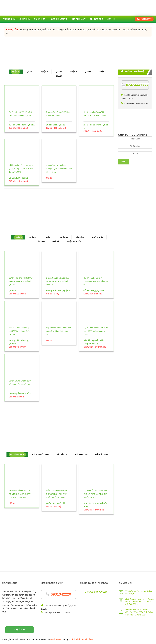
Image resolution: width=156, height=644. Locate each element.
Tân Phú (41, 242)
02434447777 (144, 19)
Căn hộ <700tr (59, 19)
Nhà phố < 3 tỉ (78, 19)
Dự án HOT (40, 19)
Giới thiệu (25, 19)
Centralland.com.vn (96, 592)
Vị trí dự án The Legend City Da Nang (139, 592)
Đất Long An (81, 454)
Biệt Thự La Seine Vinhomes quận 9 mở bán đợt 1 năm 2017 (59, 331)
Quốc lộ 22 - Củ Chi (56, 503)
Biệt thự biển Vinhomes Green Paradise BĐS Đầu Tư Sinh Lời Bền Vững (140, 602)
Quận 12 (64, 237)
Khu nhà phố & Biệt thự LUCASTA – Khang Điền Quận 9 (19, 331)
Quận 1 (16, 72)
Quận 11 (49, 237)
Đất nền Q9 (62, 454)
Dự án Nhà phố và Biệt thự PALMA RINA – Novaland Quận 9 (21, 281)
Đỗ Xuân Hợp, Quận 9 (94, 290)
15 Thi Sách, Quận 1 (56, 125)
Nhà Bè (56, 242)
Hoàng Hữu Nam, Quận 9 (58, 290)
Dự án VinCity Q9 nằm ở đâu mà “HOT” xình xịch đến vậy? (96, 331)
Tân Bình (80, 237)
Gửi (123, 162)
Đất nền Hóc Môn (41, 454)
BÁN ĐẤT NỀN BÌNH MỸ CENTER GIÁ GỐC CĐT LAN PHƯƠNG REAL (20, 494)
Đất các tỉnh (102, 454)
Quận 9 (18, 237)
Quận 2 (30, 72)
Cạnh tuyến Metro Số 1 (20, 393)
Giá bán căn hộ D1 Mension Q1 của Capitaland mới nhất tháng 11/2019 (21, 169)
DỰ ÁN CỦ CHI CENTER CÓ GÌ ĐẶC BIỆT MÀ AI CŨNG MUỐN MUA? (96, 494)
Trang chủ (9, 19)
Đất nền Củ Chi (17, 454)
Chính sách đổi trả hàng (81, 639)
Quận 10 (33, 237)
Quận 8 (59, 76)
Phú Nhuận (98, 237)
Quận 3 (45, 72)
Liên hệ (111, 19)
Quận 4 (59, 72)
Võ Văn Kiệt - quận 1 (19, 178)
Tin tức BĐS (96, 19)
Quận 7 (102, 72)
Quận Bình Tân (74, 242)
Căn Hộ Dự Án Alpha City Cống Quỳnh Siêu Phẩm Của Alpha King (59, 169)
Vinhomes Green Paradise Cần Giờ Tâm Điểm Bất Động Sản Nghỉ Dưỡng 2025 (139, 612)
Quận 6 (88, 72)
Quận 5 (73, 72)
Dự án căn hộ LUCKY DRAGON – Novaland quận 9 (96, 281)
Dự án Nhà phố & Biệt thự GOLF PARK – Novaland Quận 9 (58, 281)
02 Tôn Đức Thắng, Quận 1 (22, 125)
